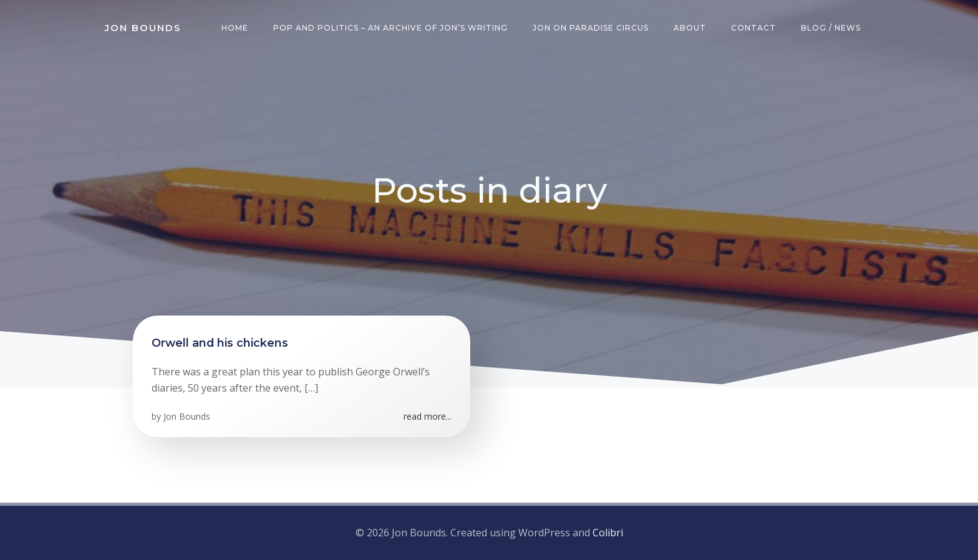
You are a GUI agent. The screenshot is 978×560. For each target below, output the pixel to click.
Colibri (608, 533)
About (690, 28)
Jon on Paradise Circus (591, 28)
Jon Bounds (187, 416)
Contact (753, 28)
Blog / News (831, 28)
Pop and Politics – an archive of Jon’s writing (390, 28)
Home (235, 28)
